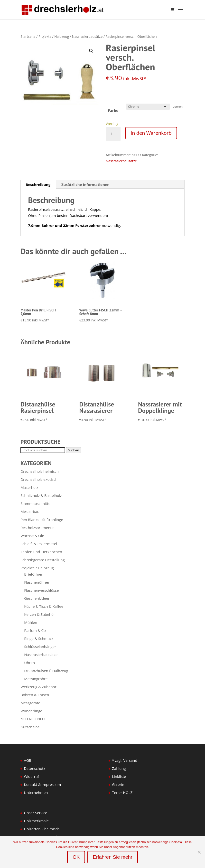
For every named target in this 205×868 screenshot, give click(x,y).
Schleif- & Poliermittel (39, 544)
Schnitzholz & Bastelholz (41, 495)
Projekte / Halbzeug (54, 36)
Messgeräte (30, 703)
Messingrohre (36, 679)
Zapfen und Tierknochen (41, 552)
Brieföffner (33, 574)
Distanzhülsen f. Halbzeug (46, 671)
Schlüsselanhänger (40, 646)
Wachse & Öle (32, 536)
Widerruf (31, 776)
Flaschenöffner (37, 582)
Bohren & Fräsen (35, 695)
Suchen (74, 450)
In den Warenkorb (151, 133)
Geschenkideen (37, 598)
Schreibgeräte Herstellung (42, 560)
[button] (91, 51)
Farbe (113, 110)
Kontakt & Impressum (42, 784)
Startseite (28, 36)
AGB (28, 760)
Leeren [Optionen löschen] (178, 107)
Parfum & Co (35, 630)
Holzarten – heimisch (42, 829)
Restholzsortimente (37, 528)
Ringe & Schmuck (39, 638)
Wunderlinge (31, 711)
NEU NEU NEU (33, 719)
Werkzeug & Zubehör (38, 687)
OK (76, 857)
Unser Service (35, 813)
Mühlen (31, 622)
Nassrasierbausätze (87, 36)
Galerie (118, 784)
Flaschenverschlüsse (41, 590)
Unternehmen (36, 792)
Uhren (29, 663)
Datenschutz (34, 768)
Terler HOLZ (122, 792)
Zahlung (119, 768)
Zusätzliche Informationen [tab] (85, 184)
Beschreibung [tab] (38, 184)
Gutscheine (30, 727)
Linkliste (119, 776)
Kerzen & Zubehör (40, 614)
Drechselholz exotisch (39, 479)
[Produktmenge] (113, 134)
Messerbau (30, 511)
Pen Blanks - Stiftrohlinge (42, 520)
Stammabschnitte (35, 503)
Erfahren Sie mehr (112, 857)
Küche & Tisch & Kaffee (44, 606)
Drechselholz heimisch (40, 471)
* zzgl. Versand (125, 760)
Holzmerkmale (36, 821)
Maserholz (29, 487)
